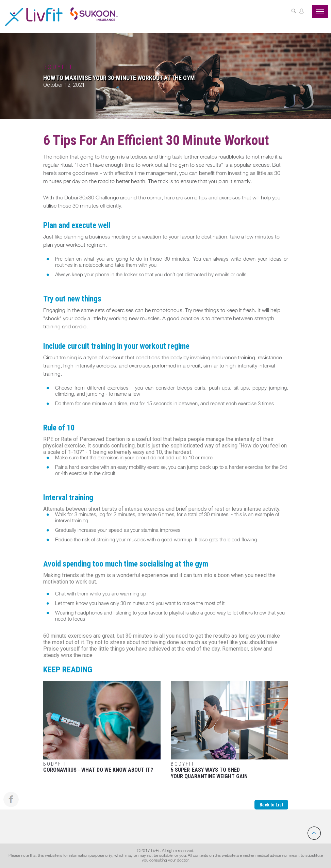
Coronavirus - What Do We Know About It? (102, 727)
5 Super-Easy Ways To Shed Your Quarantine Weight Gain (229, 730)
